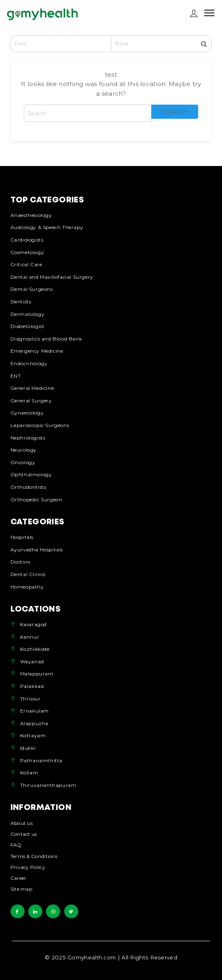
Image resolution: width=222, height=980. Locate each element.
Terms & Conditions (34, 857)
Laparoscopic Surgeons (40, 425)
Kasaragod (34, 624)
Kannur (30, 637)
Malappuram (37, 674)
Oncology (23, 462)
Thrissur (30, 699)
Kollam (29, 773)
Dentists (21, 302)
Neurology (24, 450)
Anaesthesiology (31, 215)
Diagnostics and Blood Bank (46, 339)
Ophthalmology (31, 474)
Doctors (20, 562)
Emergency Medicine (37, 351)
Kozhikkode (35, 649)
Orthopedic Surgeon (37, 499)
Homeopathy (27, 587)
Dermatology (28, 314)
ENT (16, 376)
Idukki (28, 748)
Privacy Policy (28, 867)
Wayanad (32, 661)
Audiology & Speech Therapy (47, 227)
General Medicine (32, 388)
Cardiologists (27, 240)
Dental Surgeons (32, 289)
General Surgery (31, 401)
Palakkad (32, 686)
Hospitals (22, 537)
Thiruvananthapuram (48, 785)
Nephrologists (28, 438)
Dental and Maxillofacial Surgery (52, 277)
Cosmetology (27, 252)
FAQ (16, 845)
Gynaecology (27, 413)
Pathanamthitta (41, 760)
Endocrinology (29, 363)
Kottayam (33, 735)
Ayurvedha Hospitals (37, 550)
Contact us (24, 834)
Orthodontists (28, 487)
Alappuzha (34, 723)
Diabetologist (28, 326)
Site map (21, 889)
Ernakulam (35, 711)
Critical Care (26, 264)
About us (22, 823)
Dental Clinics (28, 574)
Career (19, 878)
